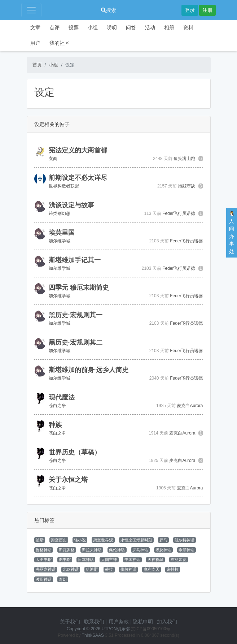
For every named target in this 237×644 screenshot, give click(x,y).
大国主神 (109, 559)
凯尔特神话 (185, 540)
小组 (93, 27)
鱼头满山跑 (184, 159)
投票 (74, 27)
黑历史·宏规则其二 (76, 342)
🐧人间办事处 (232, 232)
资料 (188, 27)
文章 (35, 27)
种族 (55, 425)
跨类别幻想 (60, 213)
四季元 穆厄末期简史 (79, 288)
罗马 (163, 540)
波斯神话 (44, 579)
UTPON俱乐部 (116, 629)
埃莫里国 (62, 233)
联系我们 (94, 622)
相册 (169, 27)
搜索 (109, 10)
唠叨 (112, 27)
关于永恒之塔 (68, 480)
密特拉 (173, 569)
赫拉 (109, 569)
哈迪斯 (92, 569)
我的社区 (60, 43)
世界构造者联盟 (64, 186)
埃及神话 (163, 550)
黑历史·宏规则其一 (76, 315)
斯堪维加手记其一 (75, 260)
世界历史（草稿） (75, 452)
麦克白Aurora (190, 406)
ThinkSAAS (93, 635)
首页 (37, 65)
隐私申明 (143, 622)
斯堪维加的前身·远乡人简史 (89, 370)
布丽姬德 (179, 559)
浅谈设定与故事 (71, 205)
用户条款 (119, 622)
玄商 (53, 159)
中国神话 (132, 559)
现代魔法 (62, 397)
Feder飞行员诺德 (179, 213)
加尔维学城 (60, 241)
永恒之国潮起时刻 (136, 540)
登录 (190, 10)
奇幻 (63, 579)
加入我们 (167, 622)
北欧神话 (71, 569)
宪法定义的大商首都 (78, 150)
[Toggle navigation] (31, 10)
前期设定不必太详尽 (78, 178)
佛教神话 (128, 569)
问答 (131, 27)
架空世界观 (103, 540)
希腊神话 (186, 550)
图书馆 (65, 559)
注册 (207, 10)
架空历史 (59, 540)
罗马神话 (140, 550)
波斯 (40, 540)
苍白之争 (57, 406)
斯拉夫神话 (92, 550)
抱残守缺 (186, 186)
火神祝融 (155, 559)
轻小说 (80, 540)
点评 (54, 27)
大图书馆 (44, 559)
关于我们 (70, 622)
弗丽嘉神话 (46, 569)
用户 (35, 43)
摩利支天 (152, 569)
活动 (150, 27)
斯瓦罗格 (67, 550)
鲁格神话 (44, 550)
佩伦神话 (117, 550)
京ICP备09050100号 (151, 629)
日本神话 (86, 559)
